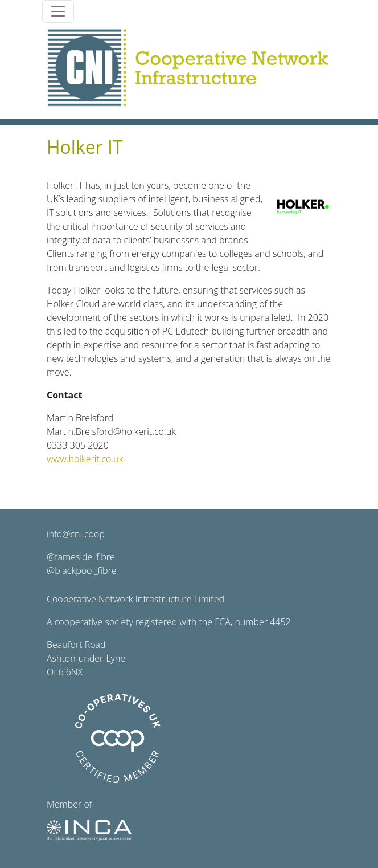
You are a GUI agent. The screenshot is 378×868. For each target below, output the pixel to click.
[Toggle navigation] (58, 11)
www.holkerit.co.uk (85, 459)
